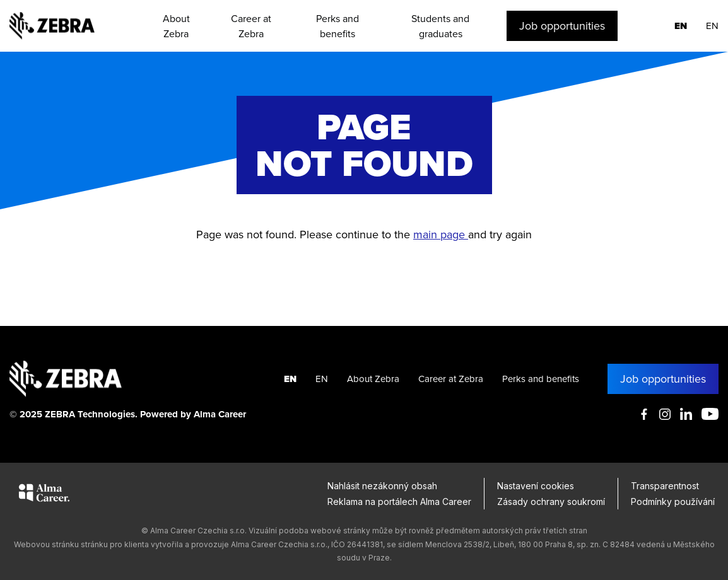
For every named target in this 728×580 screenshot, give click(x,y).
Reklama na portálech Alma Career (399, 502)
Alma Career (220, 414)
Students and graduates (440, 26)
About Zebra (176, 26)
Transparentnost (665, 486)
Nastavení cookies (536, 486)
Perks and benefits (338, 26)
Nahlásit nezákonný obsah (382, 486)
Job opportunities (562, 26)
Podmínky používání (673, 502)
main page (441, 234)
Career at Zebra (251, 26)
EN (681, 26)
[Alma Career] (44, 495)
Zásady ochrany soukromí (551, 502)
